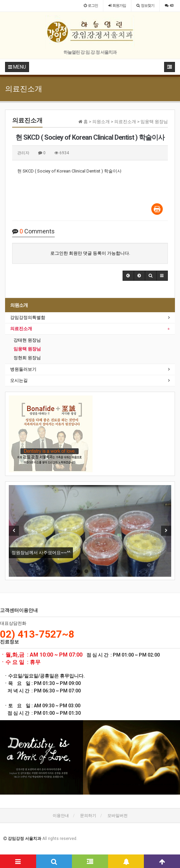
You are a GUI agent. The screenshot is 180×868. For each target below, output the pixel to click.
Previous (14, 531)
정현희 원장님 (27, 358)
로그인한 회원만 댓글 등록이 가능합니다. (90, 253)
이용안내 (61, 816)
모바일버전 (118, 816)
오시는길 (19, 380)
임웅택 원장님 (27, 349)
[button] (128, 276)
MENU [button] (17, 67)
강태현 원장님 (27, 340)
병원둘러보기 (23, 369)
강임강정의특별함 (28, 317)
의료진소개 (21, 329)
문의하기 (88, 816)
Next (166, 531)
